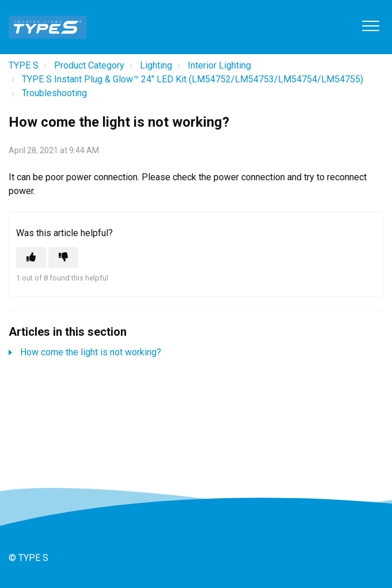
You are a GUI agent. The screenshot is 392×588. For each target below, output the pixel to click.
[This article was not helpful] (63, 257)
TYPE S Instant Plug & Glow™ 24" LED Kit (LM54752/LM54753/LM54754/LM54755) (193, 79)
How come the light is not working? (91, 352)
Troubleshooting (54, 93)
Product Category (89, 65)
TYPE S (24, 65)
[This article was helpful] (31, 257)
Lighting (156, 65)
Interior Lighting (219, 65)
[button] (370, 26)
